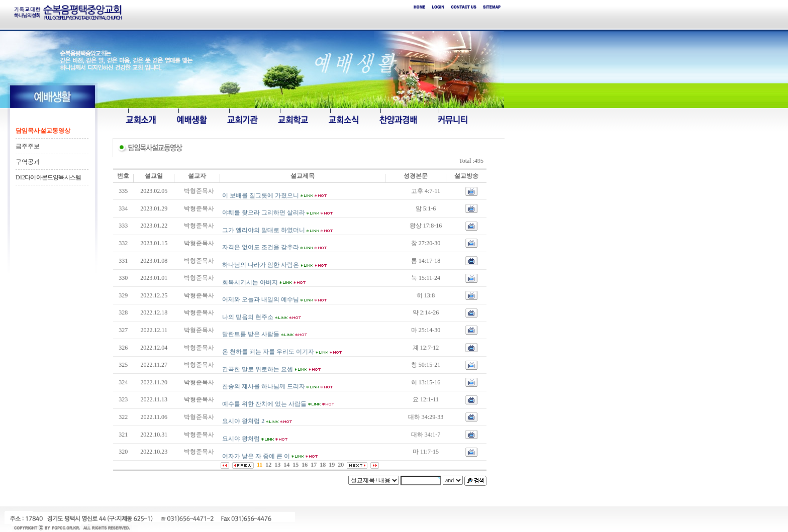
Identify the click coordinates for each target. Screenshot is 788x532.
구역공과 (28, 162)
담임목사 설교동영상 (43, 131)
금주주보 (28, 146)
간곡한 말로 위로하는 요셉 (258, 369)
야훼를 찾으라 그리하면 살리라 (264, 212)
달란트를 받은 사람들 (251, 334)
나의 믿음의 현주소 (248, 317)
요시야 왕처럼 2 (243, 421)
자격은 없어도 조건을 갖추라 (261, 247)
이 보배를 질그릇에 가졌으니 (261, 195)
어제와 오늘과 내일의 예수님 (261, 299)
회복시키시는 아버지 (250, 282)
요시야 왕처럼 (241, 439)
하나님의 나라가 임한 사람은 (261, 265)
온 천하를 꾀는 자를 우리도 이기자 (268, 352)
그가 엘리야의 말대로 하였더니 (264, 230)
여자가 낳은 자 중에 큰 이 (256, 456)
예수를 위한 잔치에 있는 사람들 (264, 404)
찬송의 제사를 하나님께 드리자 (264, 386)
